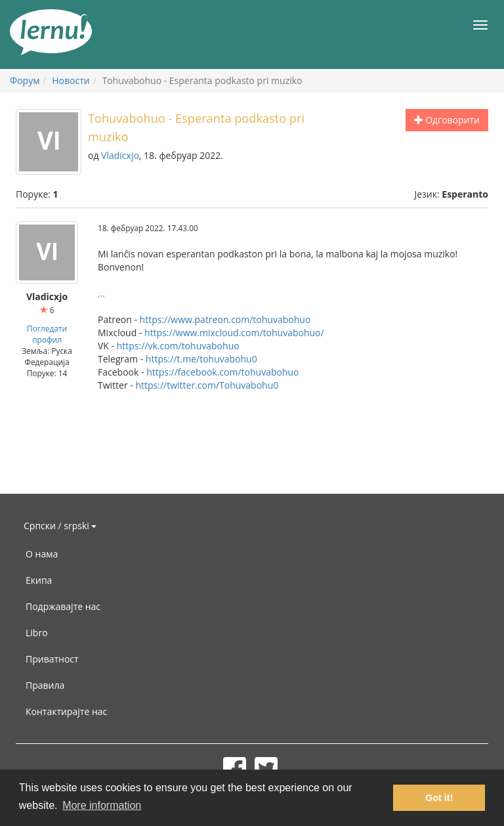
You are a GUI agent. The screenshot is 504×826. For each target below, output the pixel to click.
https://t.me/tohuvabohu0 (201, 359)
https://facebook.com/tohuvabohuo (222, 372)
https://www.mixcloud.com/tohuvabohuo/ (234, 333)
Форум (25, 80)
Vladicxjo (120, 155)
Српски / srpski (60, 526)
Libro (37, 633)
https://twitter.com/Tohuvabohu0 (207, 385)
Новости (71, 80)
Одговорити (447, 120)
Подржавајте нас (63, 606)
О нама (42, 554)
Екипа (39, 580)
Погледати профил (47, 334)
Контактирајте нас (66, 711)
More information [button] (102, 805)
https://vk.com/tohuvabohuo (178, 346)
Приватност (52, 659)
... (101, 293)
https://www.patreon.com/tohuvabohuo (225, 319)
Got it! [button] (439, 798)
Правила (45, 685)
